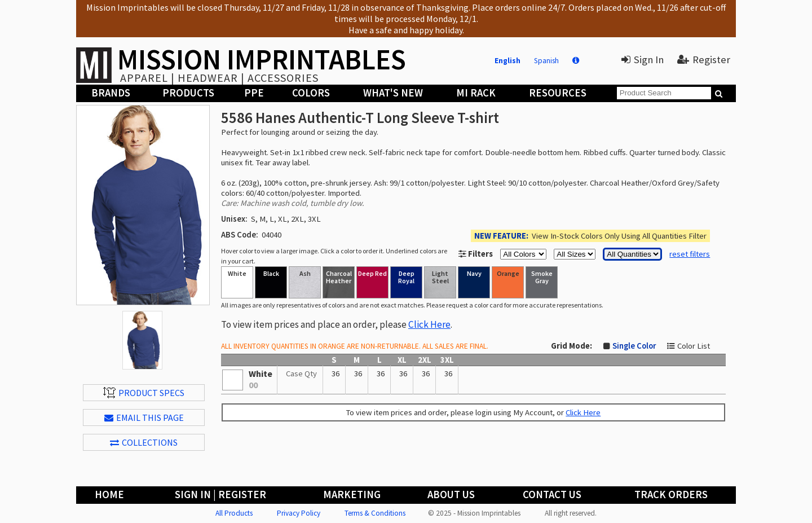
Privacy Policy (299, 513)
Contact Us (552, 495)
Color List (694, 346)
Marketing (352, 495)
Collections (144, 442)
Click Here (429, 324)
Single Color (634, 346)
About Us (451, 495)
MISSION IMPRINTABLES (262, 59)
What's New (393, 93)
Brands (111, 93)
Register (704, 60)
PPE (254, 93)
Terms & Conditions (375, 513)
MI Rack (476, 93)
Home (109, 495)
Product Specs (144, 393)
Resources (558, 93)
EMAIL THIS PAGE (144, 417)
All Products (234, 513)
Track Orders (671, 495)
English (507, 61)
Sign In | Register (220, 495)
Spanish (546, 61)
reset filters (690, 254)
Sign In (643, 60)
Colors (311, 93)
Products (188, 93)
